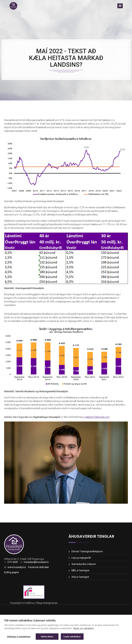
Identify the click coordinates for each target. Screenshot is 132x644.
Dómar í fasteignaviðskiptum (87, 551)
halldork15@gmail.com (97, 417)
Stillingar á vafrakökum (19, 637)
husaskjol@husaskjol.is (36, 562)
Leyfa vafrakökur (72, 637)
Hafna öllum (47, 637)
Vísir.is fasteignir (80, 577)
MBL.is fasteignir (81, 570)
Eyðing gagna (11, 572)
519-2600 (13, 562)
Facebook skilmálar (39, 567)
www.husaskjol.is (17, 567)
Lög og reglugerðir (81, 558)
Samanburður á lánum (84, 564)
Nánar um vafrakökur (83, 628)
